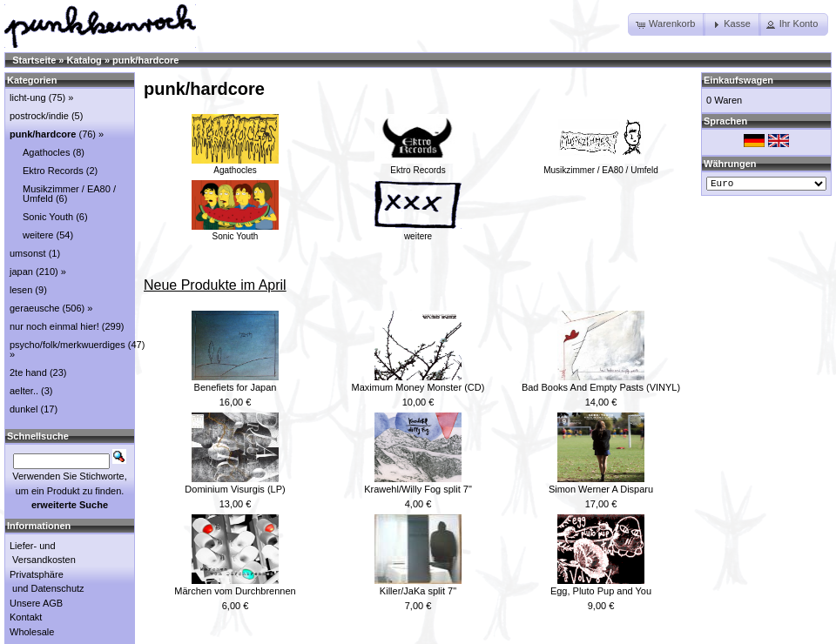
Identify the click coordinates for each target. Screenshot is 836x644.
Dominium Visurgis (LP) (235, 489)
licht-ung (28, 97)
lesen (21, 290)
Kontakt (26, 617)
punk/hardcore (145, 60)
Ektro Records (418, 165)
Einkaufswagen (738, 80)
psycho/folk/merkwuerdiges (67, 345)
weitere (418, 231)
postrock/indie (39, 116)
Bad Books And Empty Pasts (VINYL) (601, 387)
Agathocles (235, 165)
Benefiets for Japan (236, 387)
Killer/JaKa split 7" (418, 591)
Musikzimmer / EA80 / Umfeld (601, 165)
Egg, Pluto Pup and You (601, 591)
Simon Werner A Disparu (601, 489)
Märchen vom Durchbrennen (235, 591)
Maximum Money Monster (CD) (418, 387)
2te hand (28, 372)
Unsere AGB (36, 603)
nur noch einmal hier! (54, 326)
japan (21, 272)
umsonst (28, 253)
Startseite (34, 60)
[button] (667, 24)
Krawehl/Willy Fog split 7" (418, 489)
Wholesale (32, 632)
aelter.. (24, 391)
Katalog (84, 60)
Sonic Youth (235, 231)
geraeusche (35, 308)
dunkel (24, 409)
